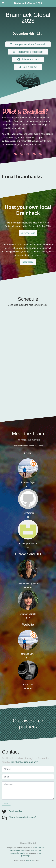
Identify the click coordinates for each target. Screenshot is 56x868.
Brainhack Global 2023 (28, 3)
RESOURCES (28, 262)
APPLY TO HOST (28, 233)
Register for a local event (28, 52)
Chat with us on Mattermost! (22, 817)
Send (6, 804)
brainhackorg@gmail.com (25, 762)
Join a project (28, 67)
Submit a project (28, 59)
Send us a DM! (16, 811)
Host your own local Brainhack (28, 44)
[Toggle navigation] (3, 3)
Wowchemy (29, 860)
